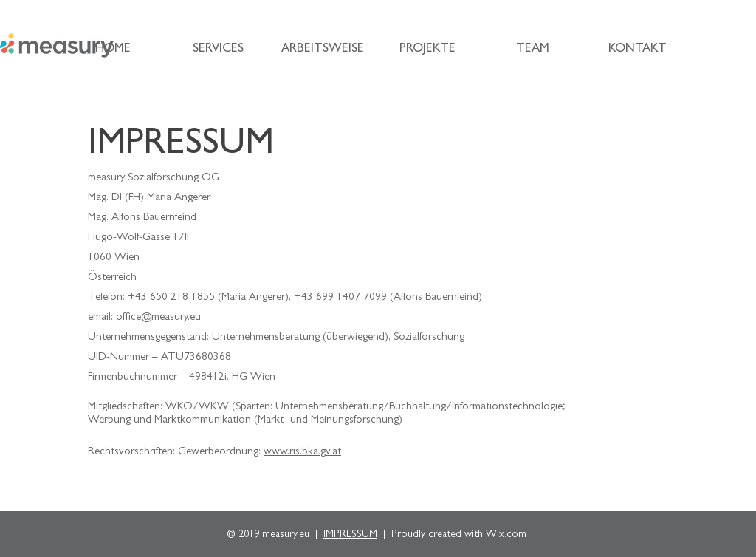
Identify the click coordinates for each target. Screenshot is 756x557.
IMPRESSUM (350, 535)
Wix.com (506, 535)
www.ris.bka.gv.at (302, 452)
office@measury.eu (158, 318)
